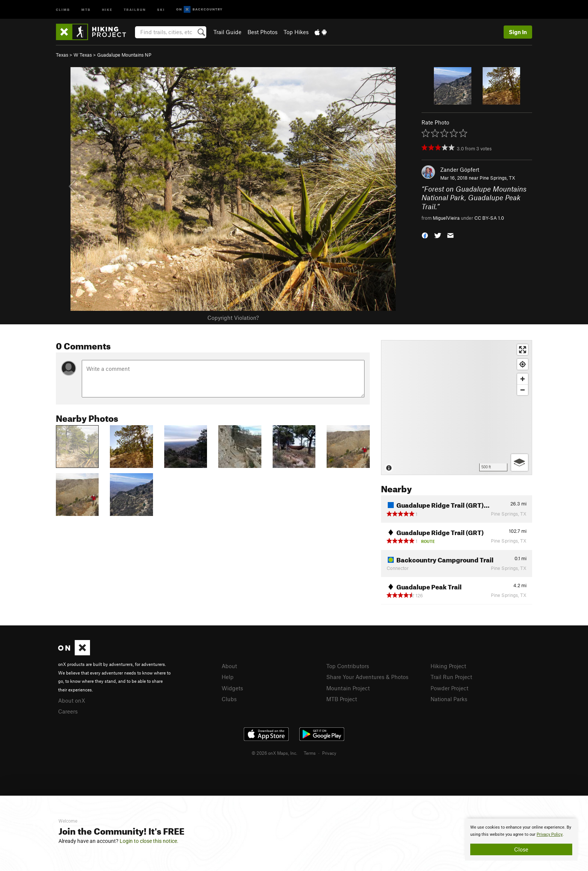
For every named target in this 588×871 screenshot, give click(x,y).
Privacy (329, 753)
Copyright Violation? (233, 318)
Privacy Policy (550, 834)
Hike (107, 9)
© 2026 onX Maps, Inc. (274, 753)
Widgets (232, 688)
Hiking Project (448, 666)
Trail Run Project (451, 677)
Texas (62, 55)
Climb (63, 9)
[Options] (520, 462)
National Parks (449, 699)
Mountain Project (348, 688)
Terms (310, 753)
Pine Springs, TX (497, 178)
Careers (68, 711)
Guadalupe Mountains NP (124, 55)
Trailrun (135, 9)
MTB (86, 9)
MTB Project (342, 699)
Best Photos (262, 32)
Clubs (229, 699)
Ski (161, 9)
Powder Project (449, 688)
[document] (521, 840)
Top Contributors (348, 666)
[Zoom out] (523, 390)
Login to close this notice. (149, 841)
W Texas (83, 55)
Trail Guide (227, 32)
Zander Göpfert (460, 169)
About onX (72, 700)
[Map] (457, 408)
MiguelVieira (446, 218)
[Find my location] (523, 364)
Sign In (518, 32)
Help (228, 677)
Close (521, 849)
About (229, 666)
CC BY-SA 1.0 (489, 218)
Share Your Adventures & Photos (367, 677)
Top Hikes (296, 32)
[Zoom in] (523, 379)
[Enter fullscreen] (523, 350)
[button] (425, 235)
